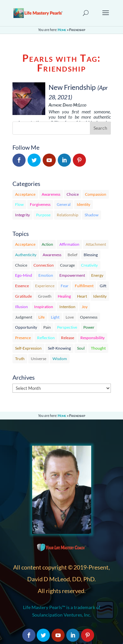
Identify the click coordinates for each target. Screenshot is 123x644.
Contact (38, 585)
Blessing (91, 255)
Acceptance (25, 194)
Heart (82, 296)
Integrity (22, 215)
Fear (65, 286)
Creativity (89, 265)
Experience (45, 286)
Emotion (46, 275)
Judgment (24, 317)
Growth (45, 296)
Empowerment (72, 275)
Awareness (51, 194)
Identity (83, 204)
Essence (22, 286)
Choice (73, 194)
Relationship (68, 215)
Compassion (96, 194)
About (36, 577)
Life (41, 317)
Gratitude (23, 296)
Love (70, 317)
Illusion (21, 307)
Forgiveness (40, 204)
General (64, 204)
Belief (72, 255)
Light (55, 317)
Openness (89, 317)
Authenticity (26, 255)
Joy (85, 307)
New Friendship (72, 87)
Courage (67, 265)
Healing (64, 296)
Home (62, 30)
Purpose (43, 215)
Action (47, 244)
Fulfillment (84, 286)
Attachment (96, 244)
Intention (67, 307)
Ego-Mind (24, 275)
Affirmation (69, 244)
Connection (44, 265)
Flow (19, 204)
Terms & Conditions (51, 601)
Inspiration (44, 307)
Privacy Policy (45, 593)
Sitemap (38, 609)
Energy (97, 275)
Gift (103, 286)
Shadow (92, 215)
